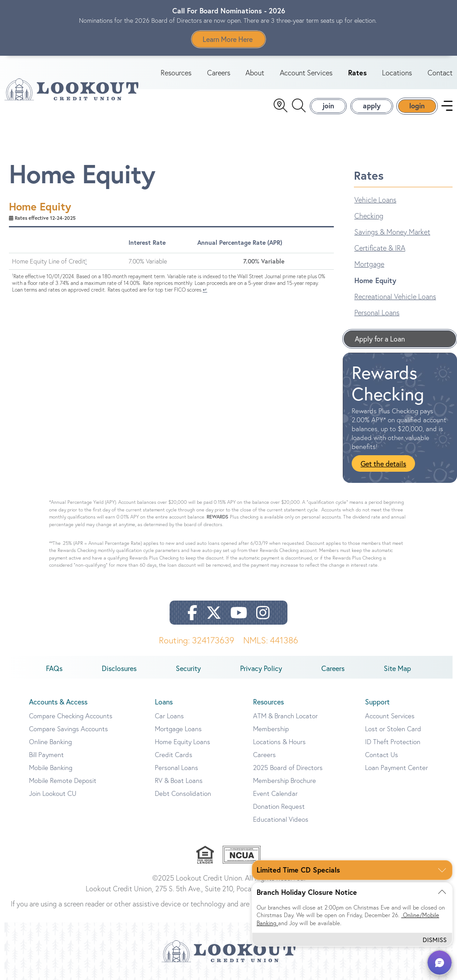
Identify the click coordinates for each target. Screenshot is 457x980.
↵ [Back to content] (205, 290)
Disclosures (119, 668)
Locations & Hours (279, 742)
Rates (357, 72)
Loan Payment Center (397, 768)
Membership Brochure (285, 780)
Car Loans (169, 716)
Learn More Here (228, 39)
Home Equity (375, 280)
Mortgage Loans (178, 729)
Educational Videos (281, 819)
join (328, 105)
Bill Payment (46, 755)
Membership (271, 729)
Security (188, 668)
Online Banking (50, 742)
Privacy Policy (261, 668)
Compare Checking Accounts (71, 716)
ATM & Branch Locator (285, 716)
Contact (440, 73)
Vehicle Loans (375, 200)
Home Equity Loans (183, 742)
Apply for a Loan (380, 339)
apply (372, 105)
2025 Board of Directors (288, 768)
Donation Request (279, 806)
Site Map (397, 668)
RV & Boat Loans (179, 780)
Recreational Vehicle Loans (395, 296)
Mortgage (369, 264)
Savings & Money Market (392, 232)
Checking (369, 216)
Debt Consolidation (183, 793)
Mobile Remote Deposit (63, 780)
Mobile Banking (51, 768)
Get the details (383, 463)
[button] (440, 963)
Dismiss (435, 940)
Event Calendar (275, 793)
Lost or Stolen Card (393, 729)
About (255, 73)
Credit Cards (174, 755)
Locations (397, 73)
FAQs (54, 668)
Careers (219, 73)
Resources (176, 73)
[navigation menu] (447, 106)
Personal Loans (377, 313)
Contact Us (382, 755)
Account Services (306, 73)
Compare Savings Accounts (69, 729)
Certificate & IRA (380, 248)
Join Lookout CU (53, 793)
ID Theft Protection (393, 742)
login (417, 105)
